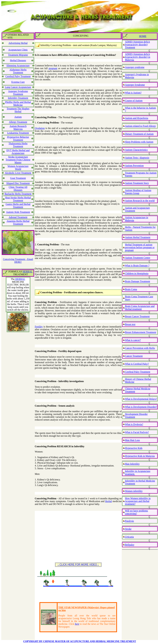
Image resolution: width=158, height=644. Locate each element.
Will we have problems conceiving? (136, 512)
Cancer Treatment (134, 356)
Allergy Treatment (18, 122)
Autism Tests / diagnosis (137, 158)
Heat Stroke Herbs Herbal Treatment (18, 199)
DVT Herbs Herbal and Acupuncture (18, 152)
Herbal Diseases (18, 60)
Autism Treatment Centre (138, 258)
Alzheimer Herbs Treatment (18, 71)
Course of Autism (134, 101)
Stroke (128, 529)
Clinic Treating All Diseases (18, 188)
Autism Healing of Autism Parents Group (138, 192)
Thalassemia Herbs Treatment (18, 145)
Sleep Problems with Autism (139, 142)
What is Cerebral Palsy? (137, 364)
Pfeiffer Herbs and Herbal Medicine (18, 104)
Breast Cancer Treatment (137, 316)
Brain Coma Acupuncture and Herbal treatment (140, 308)
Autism (18, 117)
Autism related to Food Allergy (140, 126)
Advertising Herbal (18, 43)
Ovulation (40, 128)
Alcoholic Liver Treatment (18, 173)
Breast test (130, 324)
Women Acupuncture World (18, 168)
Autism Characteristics (136, 150)
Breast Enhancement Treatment (141, 332)
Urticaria (129, 537)
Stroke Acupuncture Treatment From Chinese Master (18, 160)
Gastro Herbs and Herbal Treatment (18, 206)
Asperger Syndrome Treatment (18, 93)
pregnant (53, 68)
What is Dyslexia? (134, 424)
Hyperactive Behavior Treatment (18, 138)
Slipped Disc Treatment (18, 183)
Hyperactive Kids (134, 448)
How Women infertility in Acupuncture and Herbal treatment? (138, 501)
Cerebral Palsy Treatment (18, 76)
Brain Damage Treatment (138, 281)
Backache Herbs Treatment (18, 194)
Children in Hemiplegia (137, 273)
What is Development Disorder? (141, 407)
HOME (143, 36)
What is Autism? (133, 93)
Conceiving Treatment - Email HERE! (18, 261)
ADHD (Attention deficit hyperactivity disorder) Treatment (137, 45)
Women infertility (134, 491)
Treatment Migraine (18, 55)
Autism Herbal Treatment (138, 237)
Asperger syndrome (135, 67)
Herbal (108, 501)
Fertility (39, 327)
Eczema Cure (18, 82)
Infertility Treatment (18, 98)
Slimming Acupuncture (18, 66)
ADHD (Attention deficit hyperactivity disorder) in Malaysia (138, 57)
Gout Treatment (18, 178)
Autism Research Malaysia (18, 128)
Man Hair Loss (132, 440)
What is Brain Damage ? (137, 266)
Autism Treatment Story (137, 183)
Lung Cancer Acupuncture (18, 87)
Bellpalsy (130, 545)
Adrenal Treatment (18, 217)
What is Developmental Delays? (141, 399)
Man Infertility (132, 464)
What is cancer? (133, 340)
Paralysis (129, 521)
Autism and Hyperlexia (137, 118)
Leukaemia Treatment (18, 133)
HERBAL (28, 272)
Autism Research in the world (140, 201)
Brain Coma (131, 289)
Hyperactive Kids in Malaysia (140, 456)
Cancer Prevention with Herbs (140, 348)
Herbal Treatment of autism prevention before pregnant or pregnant (140, 247)
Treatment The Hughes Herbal (18, 110)
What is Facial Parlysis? (137, 432)
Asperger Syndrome (135, 85)
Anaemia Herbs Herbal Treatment (18, 222)
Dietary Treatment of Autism (139, 134)
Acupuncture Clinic (18, 50)
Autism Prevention (134, 166)
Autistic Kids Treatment (18, 212)
